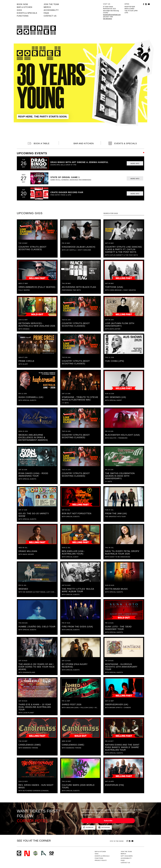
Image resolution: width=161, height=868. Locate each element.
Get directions (108, 19)
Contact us (50, 16)
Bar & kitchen (25, 7)
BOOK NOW (22, 4)
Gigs (19, 10)
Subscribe (108, 821)
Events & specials (27, 13)
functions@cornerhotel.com (112, 15)
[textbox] (124, 213)
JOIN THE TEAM (51, 4)
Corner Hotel (36, 30)
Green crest (35, 853)
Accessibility (51, 10)
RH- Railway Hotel (44, 853)
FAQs (46, 13)
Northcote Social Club (27, 853)
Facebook (88, 828)
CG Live (52, 853)
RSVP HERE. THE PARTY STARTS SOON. (43, 117)
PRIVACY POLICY (101, 860)
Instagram (104, 828)
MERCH (47, 7)
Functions (23, 16)
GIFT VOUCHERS (127, 856)
